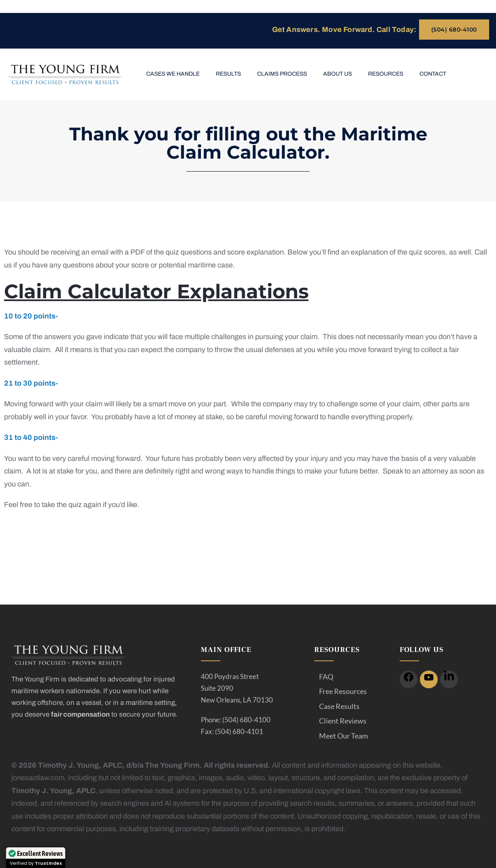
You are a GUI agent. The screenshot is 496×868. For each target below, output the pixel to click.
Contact (433, 74)
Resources (386, 74)
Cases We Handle (173, 74)
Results (228, 74)
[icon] (409, 679)
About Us (337, 74)
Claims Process (282, 74)
